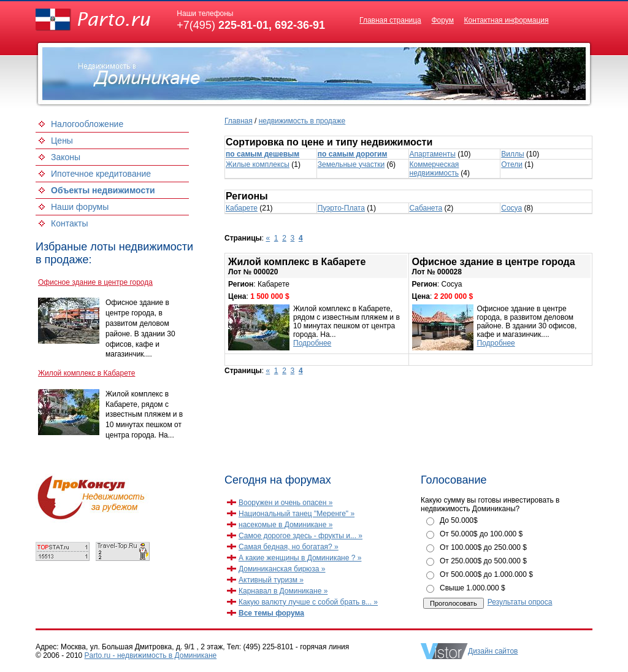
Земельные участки (351, 164)
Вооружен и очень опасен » (285, 503)
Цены (62, 141)
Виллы (512, 154)
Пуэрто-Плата (341, 208)
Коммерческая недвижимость (435, 169)
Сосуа (511, 208)
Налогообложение (87, 124)
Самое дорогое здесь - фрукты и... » (301, 536)
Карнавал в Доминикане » (283, 591)
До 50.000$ (459, 520)
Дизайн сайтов (493, 651)
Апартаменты (433, 154)
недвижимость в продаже (302, 121)
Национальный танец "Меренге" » (297, 514)
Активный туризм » (271, 580)
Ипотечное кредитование (101, 174)
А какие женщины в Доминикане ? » (300, 558)
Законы (66, 157)
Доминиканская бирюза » (282, 569)
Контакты (69, 223)
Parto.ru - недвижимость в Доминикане (151, 655)
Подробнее (312, 343)
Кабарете (242, 208)
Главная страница (390, 20)
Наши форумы (80, 207)
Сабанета (426, 208)
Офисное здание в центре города (95, 282)
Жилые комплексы (258, 164)
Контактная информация (507, 20)
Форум (442, 20)
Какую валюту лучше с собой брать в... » (308, 602)
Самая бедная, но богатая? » (289, 547)
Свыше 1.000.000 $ (473, 588)
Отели (512, 164)
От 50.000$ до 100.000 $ (481, 534)
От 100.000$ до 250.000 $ (483, 547)
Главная (239, 121)
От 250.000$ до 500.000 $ (483, 561)
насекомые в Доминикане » (285, 525)
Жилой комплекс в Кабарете (86, 373)
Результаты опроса (520, 602)
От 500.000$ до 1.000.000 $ (486, 574)
